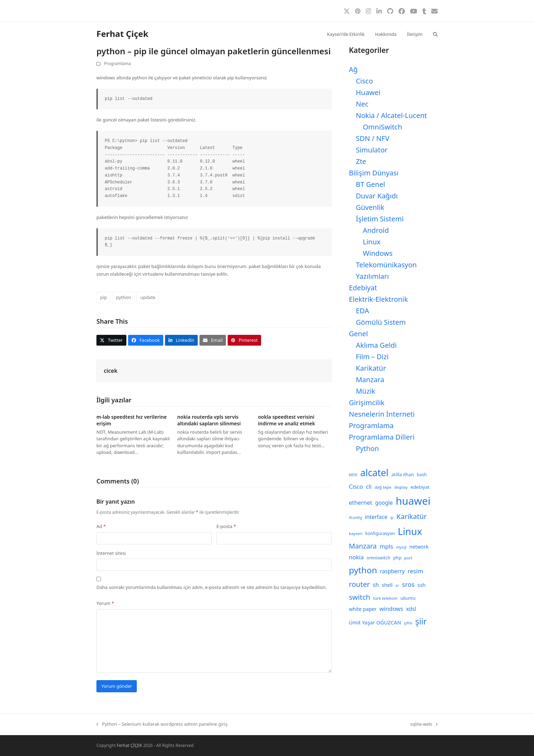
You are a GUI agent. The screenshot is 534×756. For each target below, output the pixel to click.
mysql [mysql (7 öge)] (401, 547)
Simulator (372, 150)
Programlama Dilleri (382, 437)
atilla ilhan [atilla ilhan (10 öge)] (403, 474)
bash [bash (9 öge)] (422, 475)
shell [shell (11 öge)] (387, 585)
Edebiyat (363, 288)
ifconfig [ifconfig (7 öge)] (355, 518)
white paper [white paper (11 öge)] (363, 609)
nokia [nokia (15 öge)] (356, 557)
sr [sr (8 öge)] (397, 585)
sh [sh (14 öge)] (376, 585)
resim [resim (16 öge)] (415, 571)
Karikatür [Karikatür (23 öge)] (412, 516)
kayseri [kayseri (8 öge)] (356, 533)
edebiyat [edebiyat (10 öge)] (420, 487)
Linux (372, 242)
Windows (378, 253)
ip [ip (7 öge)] (392, 518)
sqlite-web (424, 724)
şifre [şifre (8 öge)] (408, 623)
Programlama (117, 64)
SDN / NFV (372, 138)
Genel (358, 334)
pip (104, 297)
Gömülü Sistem (381, 322)
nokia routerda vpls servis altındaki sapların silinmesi (209, 420)
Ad (101, 526)
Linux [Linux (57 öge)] (410, 531)
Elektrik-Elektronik (378, 299)
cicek (111, 371)
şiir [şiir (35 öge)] (421, 621)
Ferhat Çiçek (122, 34)
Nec (362, 104)
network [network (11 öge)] (419, 547)
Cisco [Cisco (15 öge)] (356, 486)
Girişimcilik (367, 403)
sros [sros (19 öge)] (408, 584)
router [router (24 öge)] (359, 584)
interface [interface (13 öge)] (376, 517)
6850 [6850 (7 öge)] (353, 475)
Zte (361, 161)
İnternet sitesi (111, 553)
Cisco (364, 81)
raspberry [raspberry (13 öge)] (392, 571)
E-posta (226, 526)
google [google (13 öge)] (384, 503)
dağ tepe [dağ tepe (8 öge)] (383, 487)
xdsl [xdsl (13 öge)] (411, 609)
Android (376, 230)
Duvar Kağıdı (377, 196)
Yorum (105, 603)
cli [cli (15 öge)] (369, 486)
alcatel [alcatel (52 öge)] (374, 473)
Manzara (370, 380)
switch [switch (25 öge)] (359, 597)
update (148, 297)
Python (367, 448)
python (124, 297)
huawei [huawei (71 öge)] (413, 501)
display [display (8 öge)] (401, 487)
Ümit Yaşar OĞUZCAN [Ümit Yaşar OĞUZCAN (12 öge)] (375, 622)
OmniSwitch (382, 127)
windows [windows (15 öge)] (391, 609)
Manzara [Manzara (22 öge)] (363, 546)
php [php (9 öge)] (397, 558)
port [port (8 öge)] (408, 558)
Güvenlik (370, 207)
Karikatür (371, 368)
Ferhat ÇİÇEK (129, 745)
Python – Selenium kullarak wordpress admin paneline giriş (162, 724)
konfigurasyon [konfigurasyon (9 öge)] (380, 533)
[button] (435, 34)
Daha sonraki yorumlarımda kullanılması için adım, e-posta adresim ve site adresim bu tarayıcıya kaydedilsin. (212, 587)
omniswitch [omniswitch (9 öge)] (378, 558)
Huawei (368, 92)
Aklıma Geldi (376, 345)
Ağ (353, 69)
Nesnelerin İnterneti (382, 414)
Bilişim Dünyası (374, 173)
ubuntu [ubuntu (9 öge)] (408, 598)
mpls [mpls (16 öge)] (386, 546)
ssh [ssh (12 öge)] (421, 585)
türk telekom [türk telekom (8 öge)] (385, 598)
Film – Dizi (372, 357)
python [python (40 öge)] (363, 570)
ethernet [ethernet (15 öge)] (360, 502)
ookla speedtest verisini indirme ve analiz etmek (286, 420)
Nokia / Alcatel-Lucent (391, 115)
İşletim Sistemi (380, 219)
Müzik (366, 391)
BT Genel (370, 184)
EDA (362, 311)
